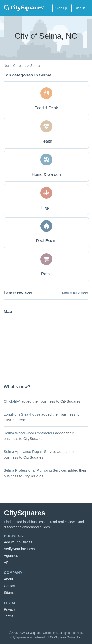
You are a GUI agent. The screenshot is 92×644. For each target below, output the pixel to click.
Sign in (80, 8)
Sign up (61, 8)
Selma (35, 66)
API (7, 563)
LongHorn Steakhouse (22, 414)
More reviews (75, 293)
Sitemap (10, 593)
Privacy (10, 609)
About (8, 579)
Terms (9, 616)
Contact (10, 586)
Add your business (18, 542)
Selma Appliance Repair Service (30, 452)
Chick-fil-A (12, 401)
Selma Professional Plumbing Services (35, 470)
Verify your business (19, 549)
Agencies (11, 556)
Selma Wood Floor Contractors (29, 433)
